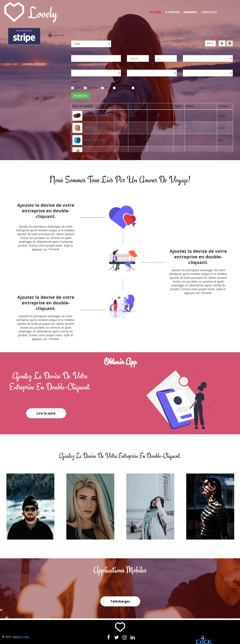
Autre (137, 88)
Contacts (209, 12)
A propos (173, 12)
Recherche (81, 96)
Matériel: (76, 82)
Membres (190, 12)
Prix (210, 43)
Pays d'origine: (191, 52)
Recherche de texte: (82, 52)
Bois (106, 88)
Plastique (91, 88)
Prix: (129, 52)
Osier (76, 88)
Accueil (156, 12)
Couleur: (188, 67)
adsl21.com (21, 637)
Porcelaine (121, 88)
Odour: (131, 67)
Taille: (74, 67)
